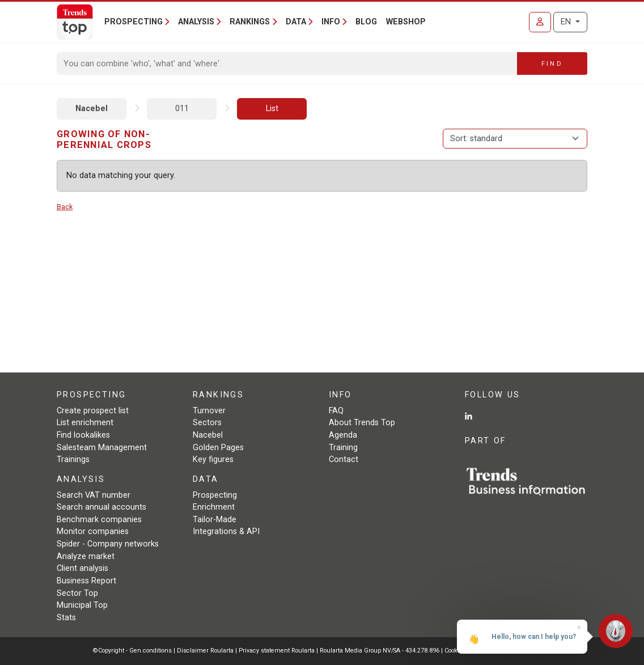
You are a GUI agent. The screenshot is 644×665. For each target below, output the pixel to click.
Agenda (343, 435)
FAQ (336, 411)
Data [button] (296, 22)
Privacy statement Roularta (277, 651)
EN (567, 22)
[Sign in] (540, 22)
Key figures (213, 459)
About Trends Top (362, 423)
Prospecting (215, 495)
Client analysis (82, 568)
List (272, 109)
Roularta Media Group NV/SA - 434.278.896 (380, 651)
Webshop (406, 22)
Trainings (73, 459)
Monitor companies (93, 531)
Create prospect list (93, 411)
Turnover (209, 411)
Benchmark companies (99, 520)
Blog (366, 22)
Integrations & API (226, 531)
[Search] (287, 63)
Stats (66, 618)
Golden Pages (218, 448)
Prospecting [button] (134, 22)
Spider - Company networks (108, 544)
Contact (344, 459)
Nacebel (92, 109)
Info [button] (331, 22)
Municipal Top (82, 605)
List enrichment (85, 423)
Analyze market (86, 556)
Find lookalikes (83, 435)
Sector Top (77, 593)
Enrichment (214, 507)
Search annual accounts (101, 507)
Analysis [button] (196, 22)
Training (343, 448)
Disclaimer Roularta (205, 651)
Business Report (86, 581)
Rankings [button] (250, 22)
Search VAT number (94, 495)
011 (182, 109)
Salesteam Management (102, 448)
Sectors (207, 423)
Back (65, 207)
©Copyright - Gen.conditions (132, 651)
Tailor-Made (215, 520)
